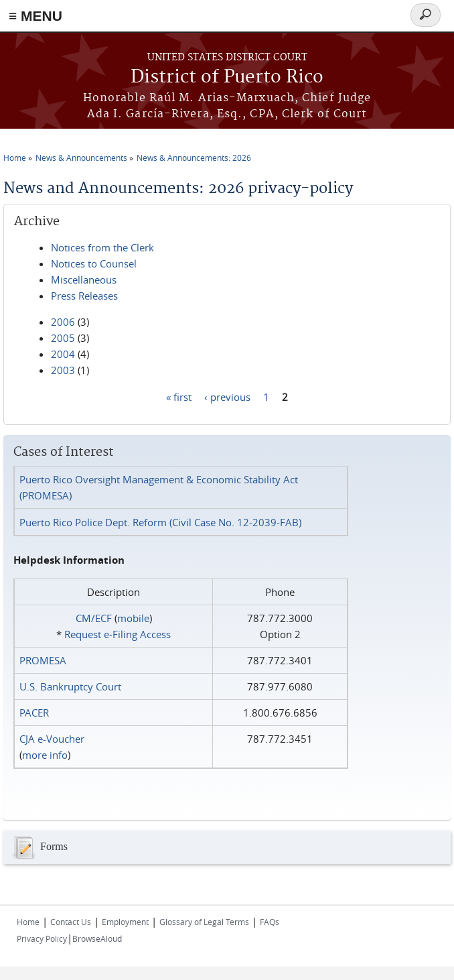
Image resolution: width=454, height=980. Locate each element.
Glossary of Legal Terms (204, 922)
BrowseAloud (97, 938)
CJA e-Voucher (52, 739)
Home (15, 158)
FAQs (270, 922)
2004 (63, 354)
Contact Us (71, 922)
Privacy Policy (42, 938)
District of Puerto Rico (227, 77)
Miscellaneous (84, 280)
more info (45, 755)
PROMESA (43, 660)
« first (179, 396)
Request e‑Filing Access (118, 634)
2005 (63, 338)
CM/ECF (94, 618)
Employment (125, 922)
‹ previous (227, 396)
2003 (63, 370)
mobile (133, 618)
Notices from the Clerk (102, 247)
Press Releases (84, 296)
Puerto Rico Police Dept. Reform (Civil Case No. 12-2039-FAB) (160, 522)
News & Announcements (81, 158)
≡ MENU (35, 16)
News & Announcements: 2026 (194, 158)
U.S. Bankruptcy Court (70, 686)
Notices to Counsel (94, 263)
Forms (39, 847)
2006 (63, 322)
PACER (34, 713)
